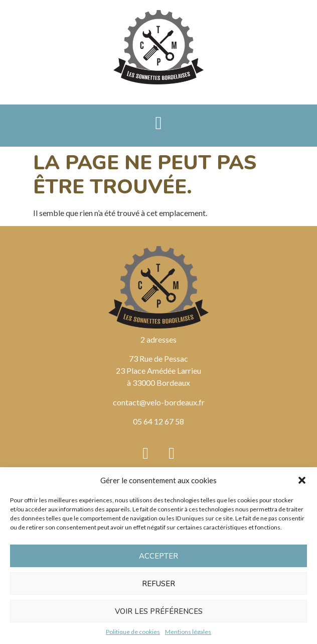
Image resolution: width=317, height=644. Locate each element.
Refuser (158, 584)
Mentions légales (188, 632)
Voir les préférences (159, 611)
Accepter (158, 556)
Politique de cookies (133, 632)
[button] (302, 480)
